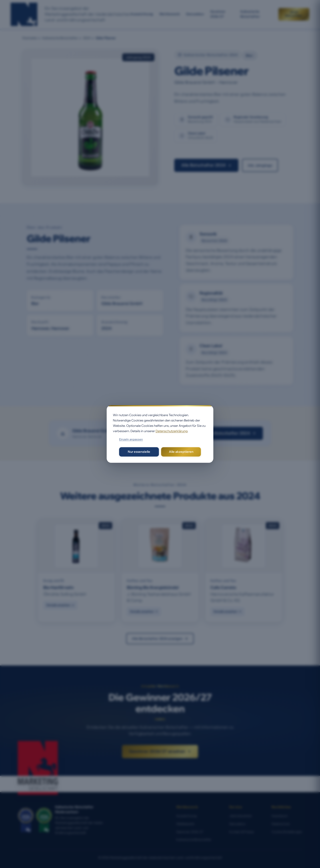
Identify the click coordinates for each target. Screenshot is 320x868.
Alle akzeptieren (181, 452)
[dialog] (160, 434)
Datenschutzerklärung (172, 431)
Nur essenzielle (139, 452)
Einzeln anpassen (131, 439)
